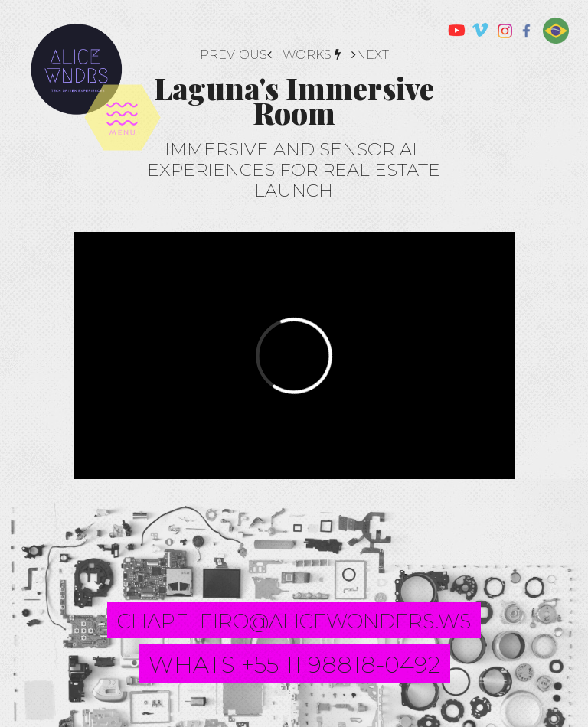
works (312, 55)
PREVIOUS (236, 55)
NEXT (370, 55)
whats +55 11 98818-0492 (294, 665)
